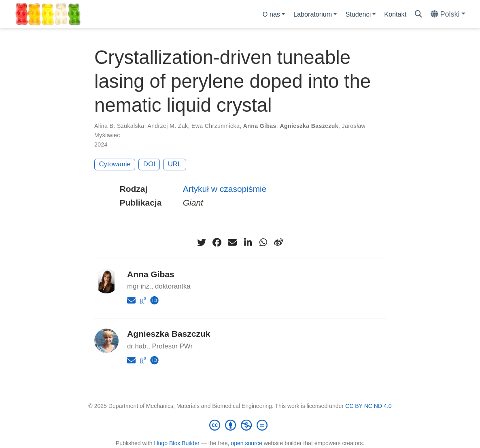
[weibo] (278, 242)
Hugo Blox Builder (177, 443)
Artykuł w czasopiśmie (225, 189)
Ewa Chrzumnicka (216, 126)
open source (246, 443)
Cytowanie (115, 164)
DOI (149, 164)
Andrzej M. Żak (168, 126)
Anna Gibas (260, 126)
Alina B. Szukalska (119, 126)
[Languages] (448, 14)
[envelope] (232, 242)
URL (175, 164)
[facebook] (217, 242)
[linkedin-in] (248, 242)
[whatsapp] (263, 242)
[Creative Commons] (240, 425)
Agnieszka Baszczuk (309, 126)
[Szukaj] (418, 14)
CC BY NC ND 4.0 (368, 406)
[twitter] (202, 242)
